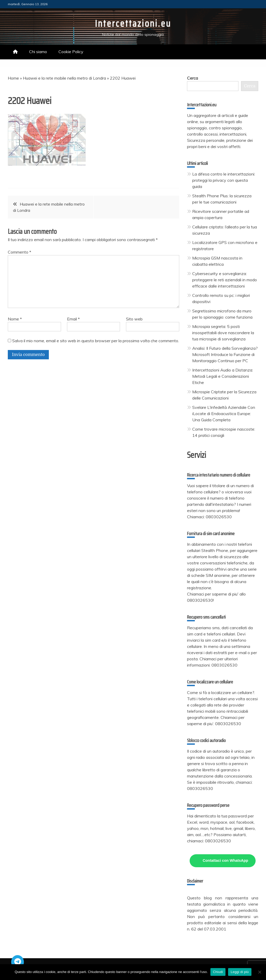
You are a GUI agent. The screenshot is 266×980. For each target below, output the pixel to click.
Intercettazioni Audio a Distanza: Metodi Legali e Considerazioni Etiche (223, 376)
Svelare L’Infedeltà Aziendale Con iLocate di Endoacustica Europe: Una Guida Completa (224, 414)
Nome (15, 319)
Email (73, 319)
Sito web (134, 319)
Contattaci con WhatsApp (225, 860)
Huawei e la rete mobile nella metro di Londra (64, 78)
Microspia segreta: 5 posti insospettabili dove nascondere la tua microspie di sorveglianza (223, 333)
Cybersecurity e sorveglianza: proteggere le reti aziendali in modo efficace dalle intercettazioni (225, 280)
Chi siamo (38, 52)
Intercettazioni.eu (133, 23)
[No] (260, 972)
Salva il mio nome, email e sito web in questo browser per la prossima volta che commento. (96, 341)
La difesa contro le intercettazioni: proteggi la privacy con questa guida (224, 180)
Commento (19, 252)
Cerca (192, 78)
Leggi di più (240, 972)
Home (13, 78)
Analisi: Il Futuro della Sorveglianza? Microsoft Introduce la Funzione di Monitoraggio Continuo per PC (225, 354)
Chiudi (218, 972)
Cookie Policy (71, 52)
